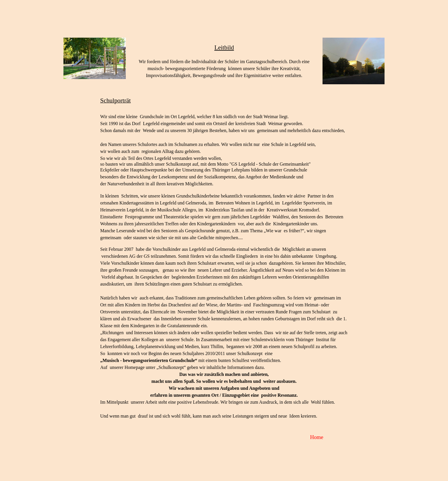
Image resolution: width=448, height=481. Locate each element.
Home (317, 437)
